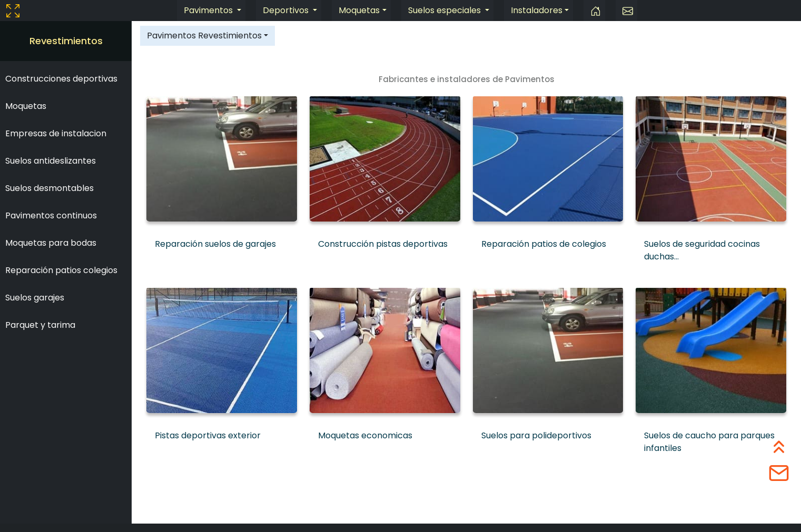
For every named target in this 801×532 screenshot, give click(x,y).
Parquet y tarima (40, 325)
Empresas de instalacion (56, 133)
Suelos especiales (446, 10)
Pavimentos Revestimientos (204, 36)
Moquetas (359, 10)
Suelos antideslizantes (51, 161)
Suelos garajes (35, 298)
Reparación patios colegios (61, 270)
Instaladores (537, 10)
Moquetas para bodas (51, 243)
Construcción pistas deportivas (383, 244)
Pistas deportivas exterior (208, 435)
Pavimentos (209, 10)
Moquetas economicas (365, 435)
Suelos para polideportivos (536, 435)
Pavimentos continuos (51, 215)
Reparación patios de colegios (544, 244)
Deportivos (287, 10)
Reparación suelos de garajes (215, 244)
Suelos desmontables (50, 188)
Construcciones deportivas (61, 79)
